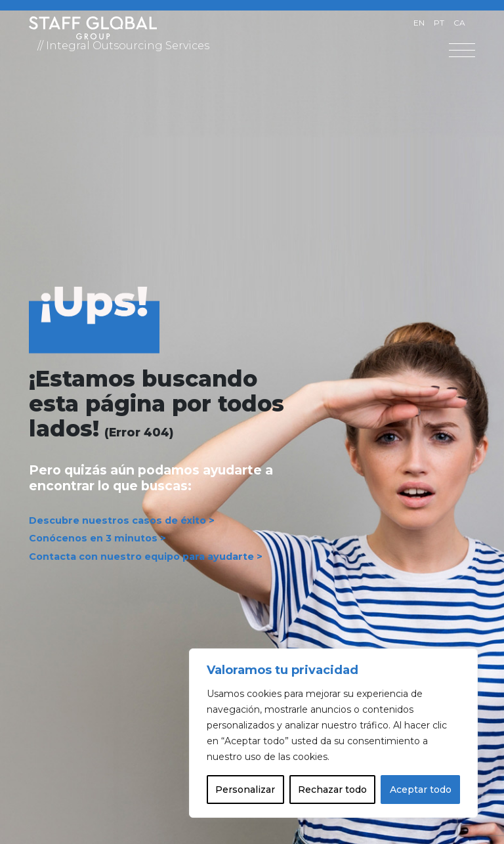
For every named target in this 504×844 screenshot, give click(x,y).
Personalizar (245, 790)
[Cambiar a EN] (419, 23)
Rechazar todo (332, 790)
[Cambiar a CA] (459, 23)
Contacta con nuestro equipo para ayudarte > (146, 557)
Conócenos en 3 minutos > (97, 539)
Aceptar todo (421, 790)
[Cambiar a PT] (439, 23)
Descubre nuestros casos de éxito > (122, 520)
